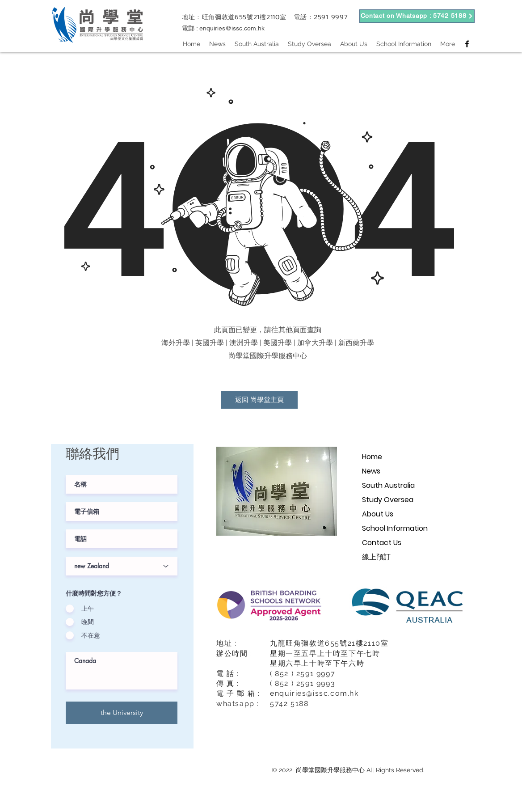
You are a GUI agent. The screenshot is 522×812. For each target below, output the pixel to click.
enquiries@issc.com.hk (232, 28)
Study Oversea (388, 500)
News (371, 471)
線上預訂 (376, 557)
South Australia (388, 485)
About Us (378, 514)
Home (372, 457)
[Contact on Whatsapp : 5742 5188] (417, 16)
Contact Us (382, 543)
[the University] (122, 713)
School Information (395, 528)
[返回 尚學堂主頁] (259, 400)
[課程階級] (122, 566)
